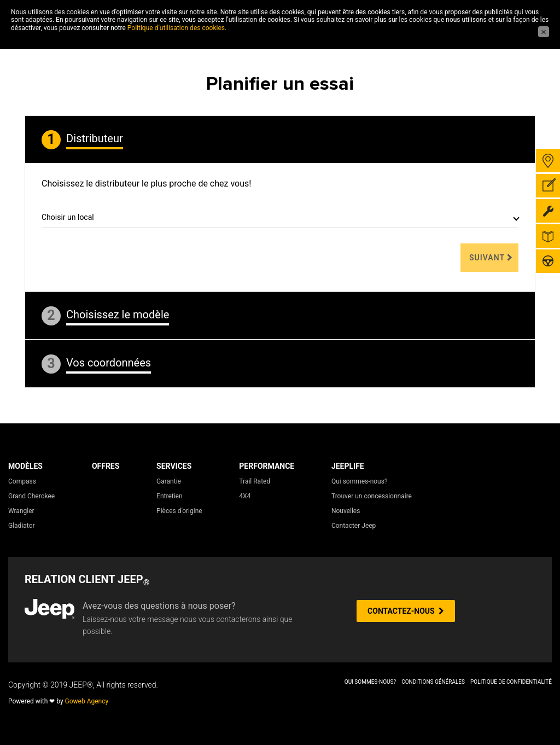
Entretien (170, 496)
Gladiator (22, 526)
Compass (22, 481)
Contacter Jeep (354, 526)
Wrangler (21, 511)
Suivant (487, 258)
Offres (106, 466)
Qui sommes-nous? (360, 481)
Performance (267, 466)
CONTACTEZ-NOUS (406, 611)
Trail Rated (255, 481)
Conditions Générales (433, 682)
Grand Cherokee (31, 496)
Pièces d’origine (179, 511)
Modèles (25, 466)
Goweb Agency (87, 701)
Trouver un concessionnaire (372, 496)
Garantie (169, 481)
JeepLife (348, 466)
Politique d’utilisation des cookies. (177, 28)
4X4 (245, 496)
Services (174, 466)
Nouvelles (346, 511)
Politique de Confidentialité (511, 682)
